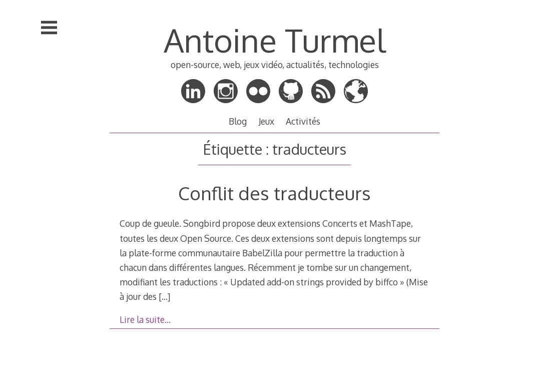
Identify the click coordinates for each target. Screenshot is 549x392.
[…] (164, 296)
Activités (303, 121)
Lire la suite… (145, 319)
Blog (238, 121)
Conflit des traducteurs (274, 193)
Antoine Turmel (274, 40)
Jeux (266, 121)
